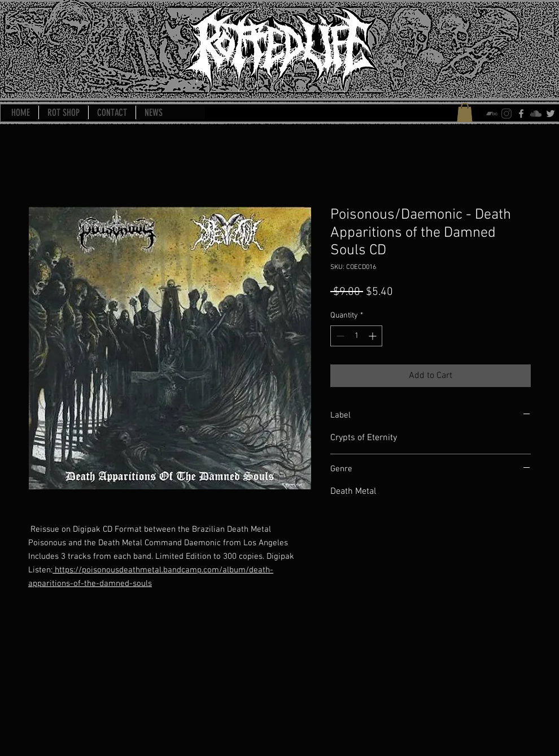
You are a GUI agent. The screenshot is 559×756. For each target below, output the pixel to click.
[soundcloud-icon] (536, 114)
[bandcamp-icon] (492, 114)
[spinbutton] (356, 336)
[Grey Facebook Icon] (521, 114)
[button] (465, 112)
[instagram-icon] (506, 114)
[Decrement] (339, 336)
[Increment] (374, 336)
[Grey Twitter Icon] (551, 114)
